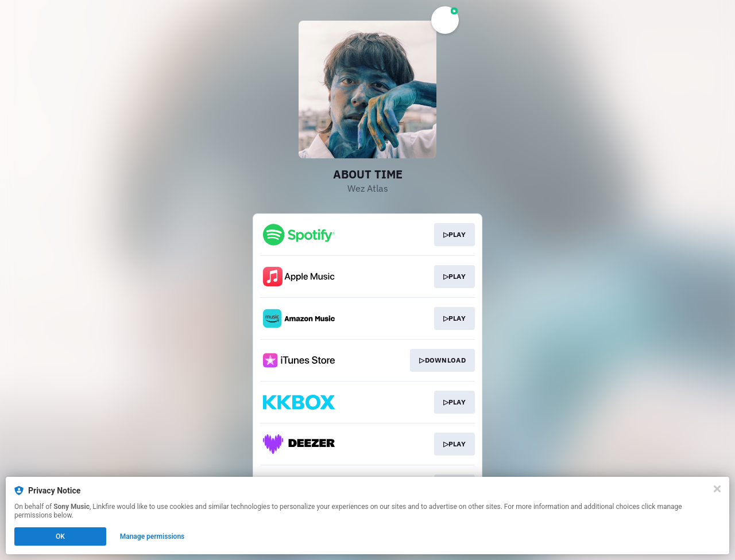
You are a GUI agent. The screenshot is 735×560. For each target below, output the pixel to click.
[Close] (717, 489)
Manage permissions (152, 536)
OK (60, 536)
